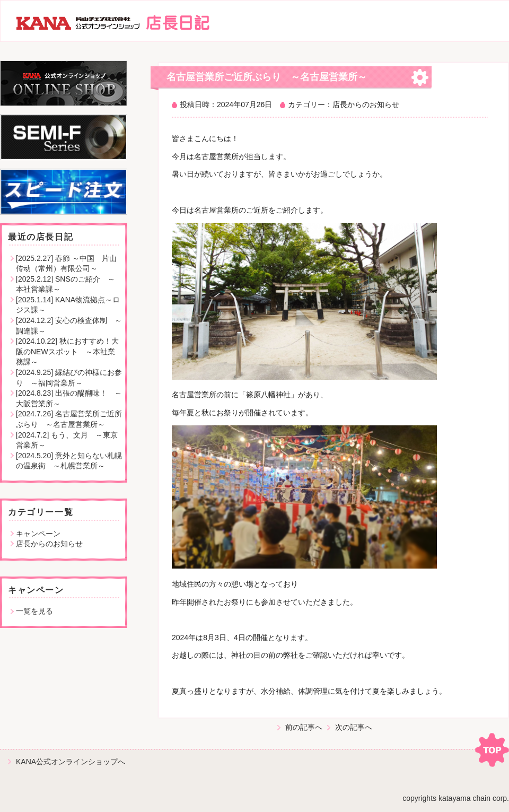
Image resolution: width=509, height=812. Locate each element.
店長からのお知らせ (49, 544)
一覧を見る (34, 611)
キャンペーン (38, 534)
